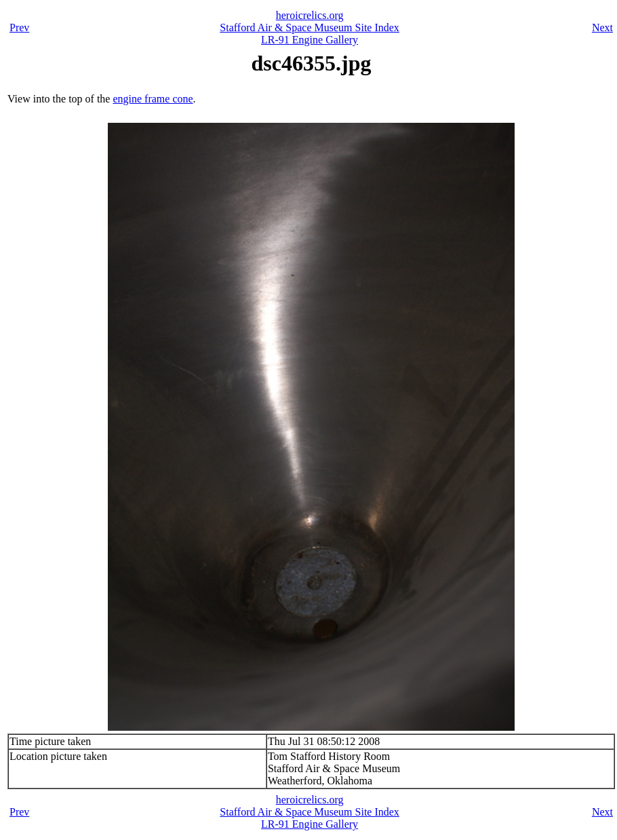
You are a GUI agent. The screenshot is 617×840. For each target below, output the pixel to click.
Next (602, 27)
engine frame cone (153, 99)
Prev (19, 27)
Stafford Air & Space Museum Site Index (310, 27)
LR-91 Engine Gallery (310, 40)
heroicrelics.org (310, 15)
